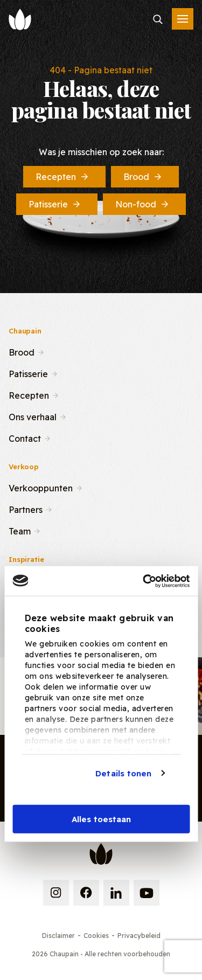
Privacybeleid (139, 936)
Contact (25, 437)
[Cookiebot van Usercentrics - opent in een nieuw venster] (144, 581)
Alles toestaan (101, 819)
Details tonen (123, 773)
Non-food (143, 204)
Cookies (96, 936)
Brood (143, 177)
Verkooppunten (41, 487)
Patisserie (55, 204)
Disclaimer (58, 936)
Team (20, 530)
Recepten (63, 177)
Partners (26, 509)
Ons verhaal (33, 416)
